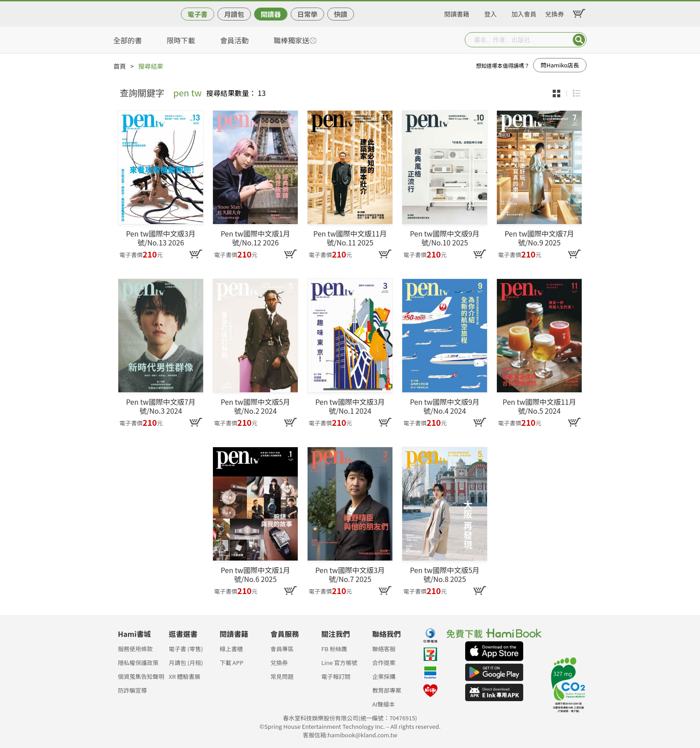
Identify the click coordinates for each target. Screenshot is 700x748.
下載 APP (231, 663)
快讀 (341, 14)
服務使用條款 (135, 649)
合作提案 (384, 663)
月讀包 (234, 14)
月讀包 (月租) (186, 663)
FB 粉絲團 (334, 649)
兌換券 (554, 12)
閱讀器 (271, 14)
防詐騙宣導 (132, 690)
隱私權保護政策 (138, 663)
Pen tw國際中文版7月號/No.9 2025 (539, 238)
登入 (491, 12)
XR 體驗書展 (185, 676)
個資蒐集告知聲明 (141, 676)
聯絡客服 (384, 649)
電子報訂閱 (336, 676)
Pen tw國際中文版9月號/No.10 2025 (445, 238)
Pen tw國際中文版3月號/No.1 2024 (350, 406)
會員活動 (234, 40)
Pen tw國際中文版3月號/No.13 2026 (161, 238)
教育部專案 (387, 690)
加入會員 (524, 12)
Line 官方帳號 (340, 663)
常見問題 (282, 676)
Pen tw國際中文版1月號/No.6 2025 (255, 574)
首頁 (120, 66)
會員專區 (282, 649)
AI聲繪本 (384, 704)
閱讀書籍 (457, 12)
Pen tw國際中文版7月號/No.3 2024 (161, 406)
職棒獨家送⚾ (295, 40)
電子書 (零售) (186, 649)
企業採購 (384, 676)
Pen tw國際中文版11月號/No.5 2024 (539, 406)
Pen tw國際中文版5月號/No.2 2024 (255, 406)
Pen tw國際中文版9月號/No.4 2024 (445, 406)
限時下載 (181, 40)
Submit (579, 40)
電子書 (198, 14)
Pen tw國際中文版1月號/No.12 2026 (255, 238)
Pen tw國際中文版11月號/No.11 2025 (350, 238)
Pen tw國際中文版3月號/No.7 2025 (350, 574)
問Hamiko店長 (560, 65)
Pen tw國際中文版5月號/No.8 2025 (445, 574)
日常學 (307, 14)
